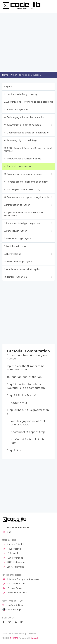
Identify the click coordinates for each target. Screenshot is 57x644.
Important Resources (16, 527)
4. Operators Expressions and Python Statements (23, 214)
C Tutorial (10, 553)
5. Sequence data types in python (22, 223)
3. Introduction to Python (17, 205)
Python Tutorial (13, 544)
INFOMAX (14, 638)
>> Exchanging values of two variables (24, 117)
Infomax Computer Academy (21, 579)
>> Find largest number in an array (22, 189)
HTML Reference (13, 562)
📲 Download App (11, 610)
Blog (7, 532)
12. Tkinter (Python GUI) (16, 277)
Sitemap (32, 634)
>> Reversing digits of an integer (21, 140)
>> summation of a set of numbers (23, 125)
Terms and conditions (13, 634)
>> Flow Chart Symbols (16, 110)
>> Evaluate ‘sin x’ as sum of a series (23, 174)
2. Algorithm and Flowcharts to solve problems (28, 102)
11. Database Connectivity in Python (23, 269)
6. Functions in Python (16, 231)
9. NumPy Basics (12, 254)
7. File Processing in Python (18, 238)
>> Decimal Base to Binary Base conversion (27, 133)
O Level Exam (12, 588)
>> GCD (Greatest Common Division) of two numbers (27, 150)
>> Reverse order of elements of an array (26, 182)
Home (5, 75)
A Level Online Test (15, 593)
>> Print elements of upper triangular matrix (27, 197)
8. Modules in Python (15, 246)
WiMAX (35, 638)
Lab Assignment (13, 567)
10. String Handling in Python (19, 262)
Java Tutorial (12, 549)
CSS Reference (13, 558)
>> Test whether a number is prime (23, 159)
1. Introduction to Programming (20, 94)
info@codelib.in (13, 605)
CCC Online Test (14, 584)
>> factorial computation (17, 166)
